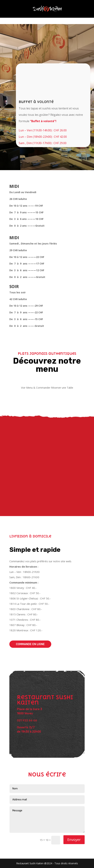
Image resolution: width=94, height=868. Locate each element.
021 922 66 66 (27, 720)
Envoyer (74, 840)
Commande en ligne (30, 644)
